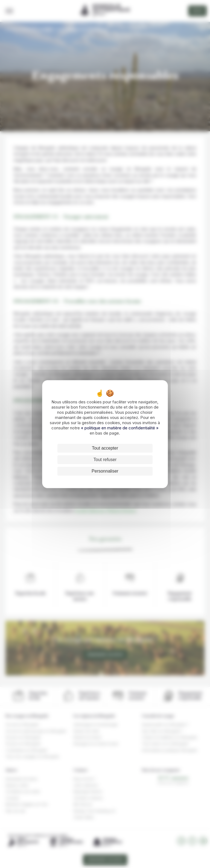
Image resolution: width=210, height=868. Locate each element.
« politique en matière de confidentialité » (120, 428)
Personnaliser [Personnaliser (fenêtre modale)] (105, 471)
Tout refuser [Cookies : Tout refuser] (105, 460)
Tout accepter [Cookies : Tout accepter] (105, 448)
